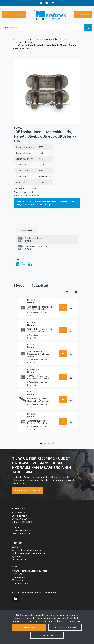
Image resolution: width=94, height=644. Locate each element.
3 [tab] (49, 443)
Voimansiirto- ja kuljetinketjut (27, 550)
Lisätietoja (47, 635)
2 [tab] (45, 443)
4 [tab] (53, 443)
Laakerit (16, 547)
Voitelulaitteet (19, 559)
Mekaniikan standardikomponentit (29, 553)
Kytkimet (17, 556)
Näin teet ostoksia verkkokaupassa (30, 571)
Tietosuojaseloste (21, 583)
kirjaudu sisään (39, 201)
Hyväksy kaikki (29, 627)
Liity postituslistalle (28, 490)
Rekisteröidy (23, 201)
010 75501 (17, 527)
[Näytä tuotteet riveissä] (67, 292)
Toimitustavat (19, 577)
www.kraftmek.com (22, 533)
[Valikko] (83, 14)
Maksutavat (18, 580)
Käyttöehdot (18, 574)
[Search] (43, 28)
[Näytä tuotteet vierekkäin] (76, 292)
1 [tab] (41, 443)
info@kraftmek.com (22, 530)
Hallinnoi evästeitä (65, 627)
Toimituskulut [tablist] (27, 230)
